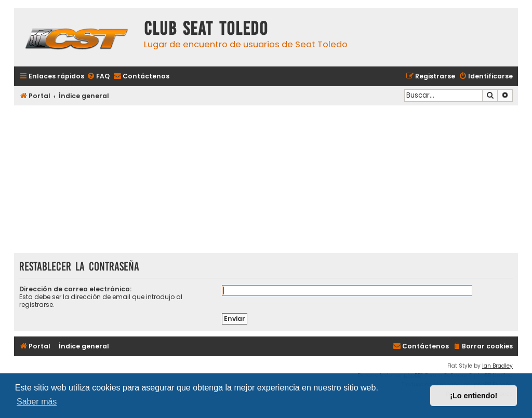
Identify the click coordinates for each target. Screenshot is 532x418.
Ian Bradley (497, 366)
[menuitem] (98, 77)
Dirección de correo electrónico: (75, 289)
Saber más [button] (37, 402)
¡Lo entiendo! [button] (474, 396)
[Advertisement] (266, 180)
